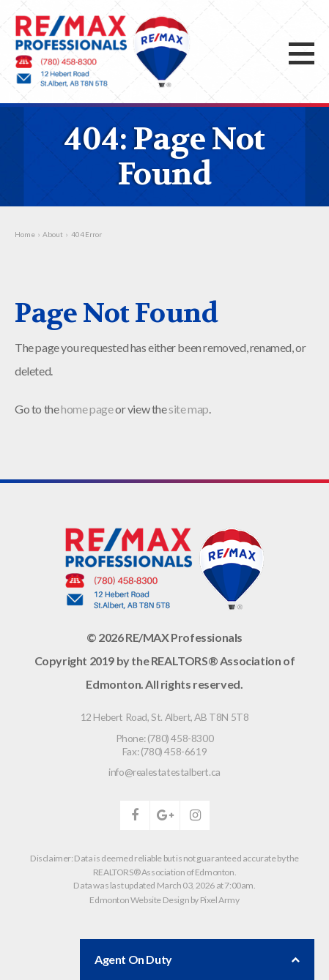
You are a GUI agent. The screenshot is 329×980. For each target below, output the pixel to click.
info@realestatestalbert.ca (164, 772)
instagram (195, 815)
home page (87, 409)
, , (165, 717)
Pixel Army (220, 900)
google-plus (165, 815)
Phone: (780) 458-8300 (165, 738)
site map (189, 409)
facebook (135, 815)
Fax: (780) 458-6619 (164, 751)
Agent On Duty (197, 960)
